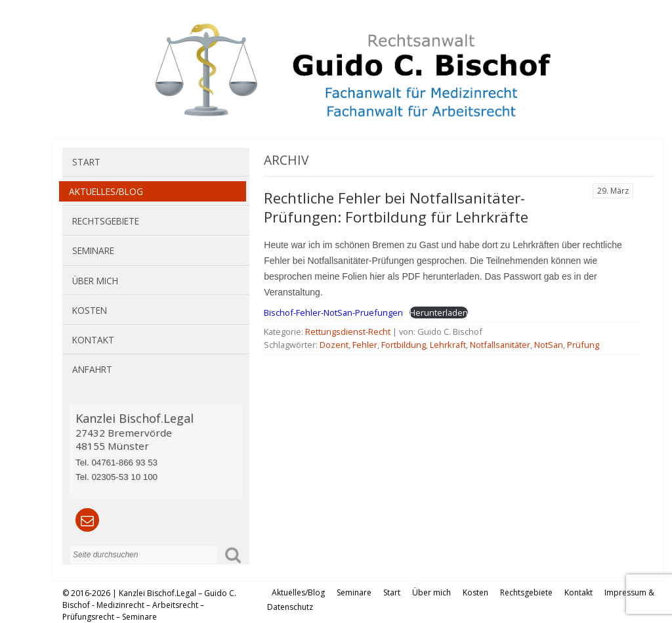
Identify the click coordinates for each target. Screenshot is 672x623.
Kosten (90, 310)
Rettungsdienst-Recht (348, 332)
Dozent (334, 345)
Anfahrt (92, 369)
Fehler (365, 345)
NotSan (549, 345)
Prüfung (583, 345)
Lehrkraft (448, 345)
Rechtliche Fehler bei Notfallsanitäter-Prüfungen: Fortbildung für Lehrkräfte (396, 207)
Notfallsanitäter (500, 345)
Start (86, 162)
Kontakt (93, 340)
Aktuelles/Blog (106, 191)
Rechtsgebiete (106, 221)
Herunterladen (439, 312)
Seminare (93, 250)
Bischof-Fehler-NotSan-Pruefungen (333, 312)
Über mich (95, 281)
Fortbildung (404, 345)
